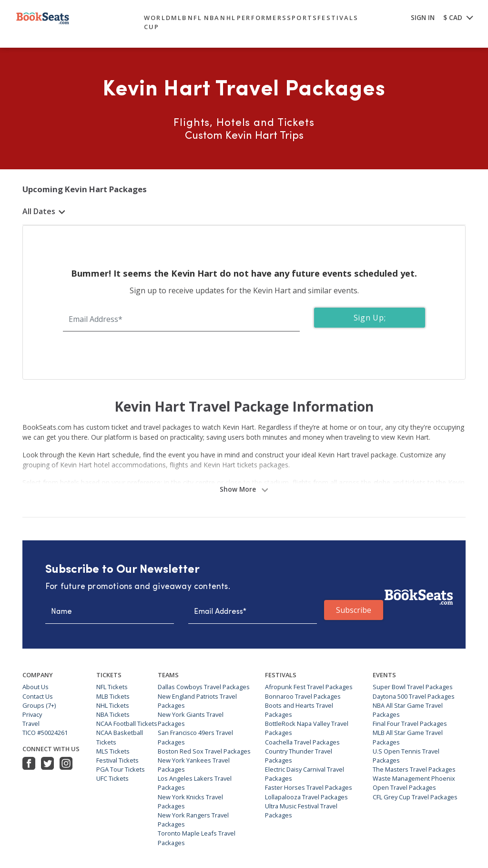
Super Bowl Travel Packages (413, 687)
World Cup (158, 22)
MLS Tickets (113, 751)
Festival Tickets (117, 760)
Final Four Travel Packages (410, 723)
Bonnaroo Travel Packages (303, 696)
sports (302, 18)
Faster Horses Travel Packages (309, 787)
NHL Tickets (113, 705)
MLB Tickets (113, 696)
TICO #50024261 (45, 733)
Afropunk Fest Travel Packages (309, 687)
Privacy (32, 714)
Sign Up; (370, 318)
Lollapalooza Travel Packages (306, 797)
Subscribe (354, 610)
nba (212, 18)
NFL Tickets (112, 687)
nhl (228, 18)
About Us (36, 687)
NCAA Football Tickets (127, 723)
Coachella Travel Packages (302, 742)
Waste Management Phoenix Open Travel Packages (414, 783)
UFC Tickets (112, 778)
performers (262, 18)
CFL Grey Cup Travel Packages (415, 797)
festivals (338, 18)
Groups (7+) (39, 705)
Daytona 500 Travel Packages (414, 696)
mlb (179, 18)
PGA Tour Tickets (121, 769)
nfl (195, 18)
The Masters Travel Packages (414, 769)
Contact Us (38, 696)
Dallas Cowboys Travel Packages (204, 687)
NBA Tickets (113, 714)
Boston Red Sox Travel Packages (204, 751)
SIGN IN (423, 17)
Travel (31, 723)
